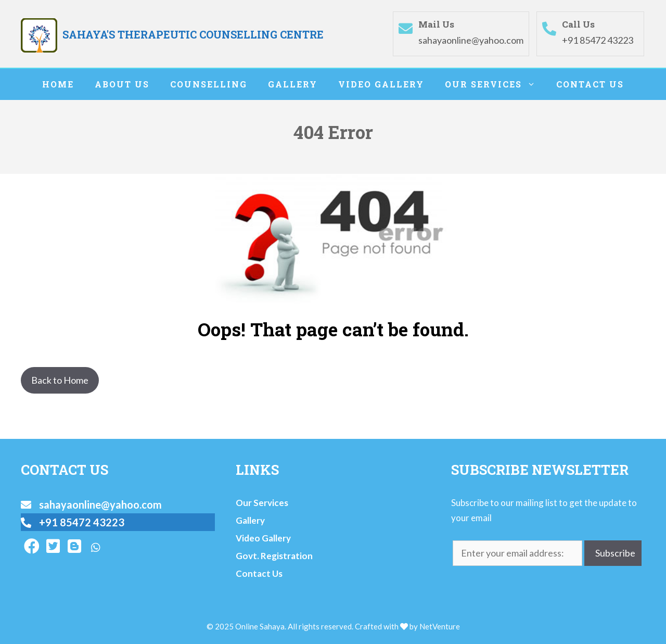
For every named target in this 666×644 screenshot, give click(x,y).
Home (58, 84)
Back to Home (60, 380)
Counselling (209, 84)
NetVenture (440, 626)
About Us (122, 84)
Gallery (293, 84)
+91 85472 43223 (598, 40)
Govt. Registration (274, 556)
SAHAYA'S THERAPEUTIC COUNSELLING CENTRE (193, 34)
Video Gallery (381, 84)
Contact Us (590, 84)
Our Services (495, 84)
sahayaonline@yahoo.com (471, 40)
